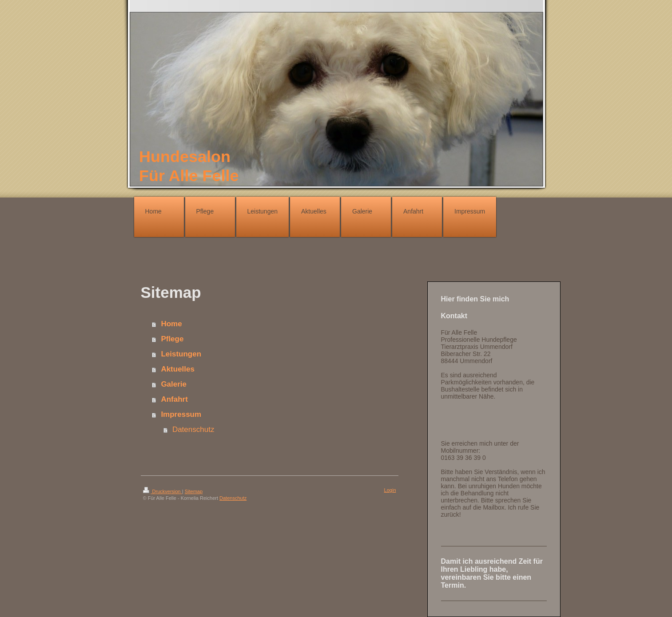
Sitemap (194, 491)
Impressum (181, 414)
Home (171, 324)
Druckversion (163, 491)
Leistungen (181, 354)
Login (390, 490)
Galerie (174, 384)
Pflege (172, 339)
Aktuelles (178, 369)
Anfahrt (174, 399)
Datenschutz (193, 429)
